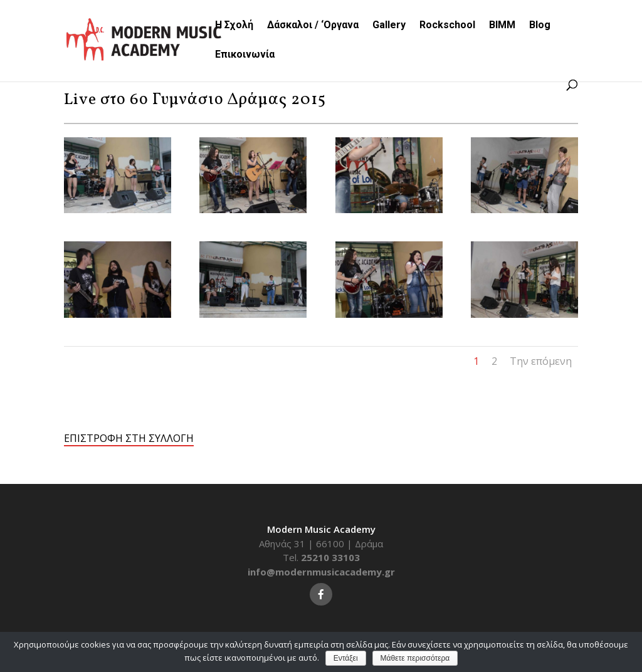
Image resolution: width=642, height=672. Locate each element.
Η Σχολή (234, 26)
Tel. (321, 557)
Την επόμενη (541, 361)
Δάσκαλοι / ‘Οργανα (313, 26)
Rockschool (447, 26)
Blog (540, 26)
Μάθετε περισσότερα (415, 658)
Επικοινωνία (245, 55)
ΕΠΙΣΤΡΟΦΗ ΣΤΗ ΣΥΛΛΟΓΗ (129, 438)
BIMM (502, 26)
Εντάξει (346, 658)
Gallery (389, 26)
